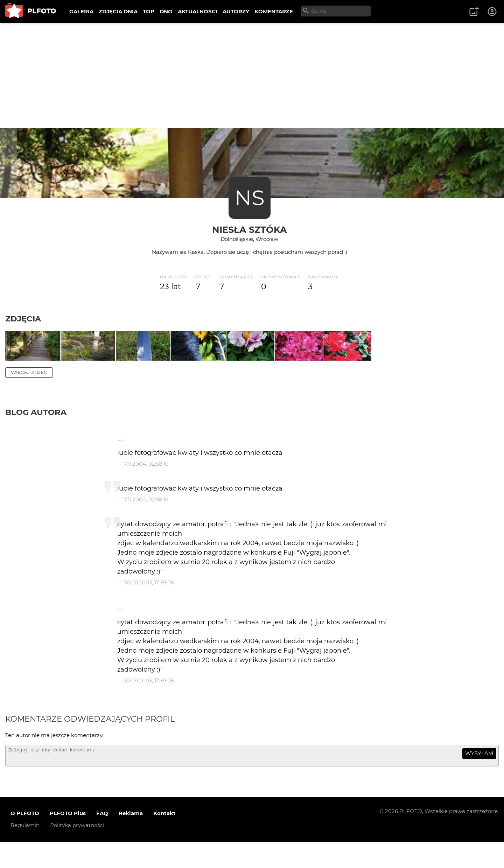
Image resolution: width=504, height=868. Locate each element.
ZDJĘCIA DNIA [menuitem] (118, 11)
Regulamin (25, 852)
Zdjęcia (23, 319)
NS (250, 198)
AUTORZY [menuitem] (236, 11)
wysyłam (479, 777)
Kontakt (164, 840)
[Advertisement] (252, 75)
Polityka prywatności (77, 852)
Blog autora (36, 436)
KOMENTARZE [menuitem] (274, 11)
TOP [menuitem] (149, 11)
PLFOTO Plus (68, 840)
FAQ (102, 840)
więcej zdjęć (29, 396)
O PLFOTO (25, 840)
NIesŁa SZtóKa (250, 230)
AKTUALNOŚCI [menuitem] (198, 11)
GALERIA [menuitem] (81, 11)
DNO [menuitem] (166, 11)
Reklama (131, 840)
